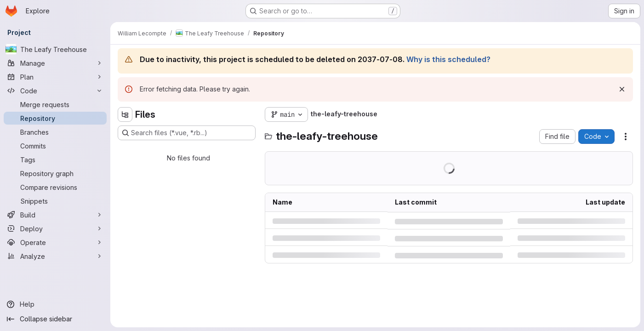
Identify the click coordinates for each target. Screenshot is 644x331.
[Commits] (55, 146)
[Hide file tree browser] (125, 114)
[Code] (55, 91)
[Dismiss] (622, 89)
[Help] (55, 304)
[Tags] (55, 160)
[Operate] (55, 242)
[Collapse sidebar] (55, 319)
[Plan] (55, 77)
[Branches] (55, 132)
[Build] (55, 215)
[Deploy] (55, 228)
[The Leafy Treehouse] (55, 49)
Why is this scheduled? (448, 59)
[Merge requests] (55, 104)
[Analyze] (55, 256)
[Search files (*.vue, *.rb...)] (187, 133)
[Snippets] (55, 201)
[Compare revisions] (55, 187)
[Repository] (55, 118)
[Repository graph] (55, 173)
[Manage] (55, 63)
